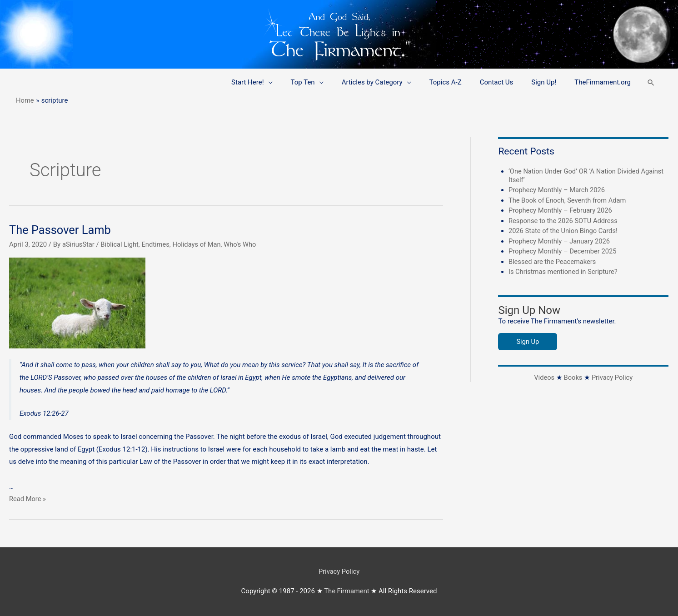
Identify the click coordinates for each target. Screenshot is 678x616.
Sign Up (528, 342)
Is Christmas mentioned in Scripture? (564, 272)
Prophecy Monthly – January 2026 (560, 241)
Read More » (28, 499)
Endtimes (157, 244)
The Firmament (347, 591)
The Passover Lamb (61, 230)
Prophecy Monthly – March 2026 (558, 190)
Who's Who (244, 244)
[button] (651, 82)
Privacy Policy (613, 378)
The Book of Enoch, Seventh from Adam (569, 200)
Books (573, 378)
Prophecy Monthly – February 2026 (561, 210)
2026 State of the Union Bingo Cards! (564, 231)
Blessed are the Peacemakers (553, 262)
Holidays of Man (200, 244)
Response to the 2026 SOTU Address (564, 221)
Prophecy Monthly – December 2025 (564, 251)
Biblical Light (121, 244)
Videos (543, 378)
